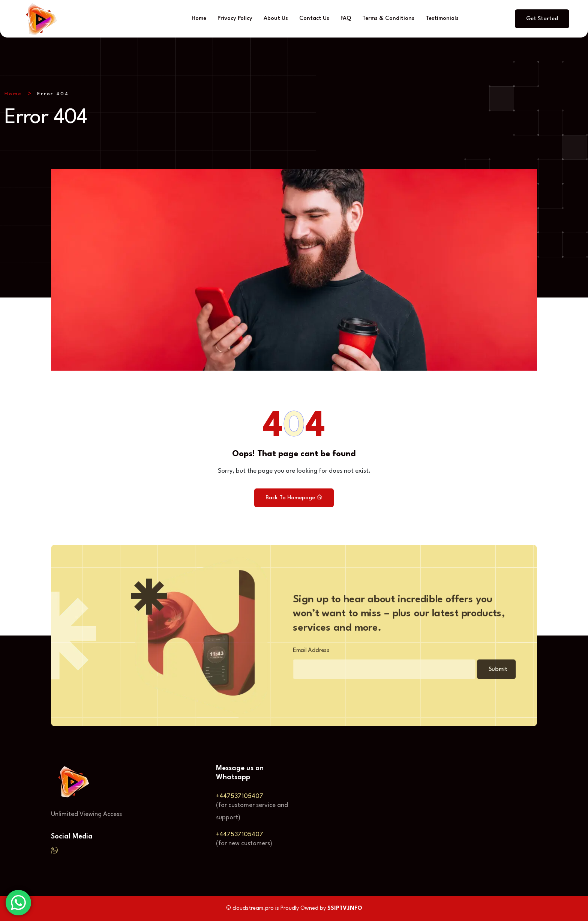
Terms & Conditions (388, 19)
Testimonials (442, 19)
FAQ (346, 19)
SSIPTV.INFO (345, 908)
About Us (276, 19)
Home (199, 19)
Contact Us (314, 19)
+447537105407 (240, 796)
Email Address (301, 652)
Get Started (542, 19)
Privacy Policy (235, 19)
